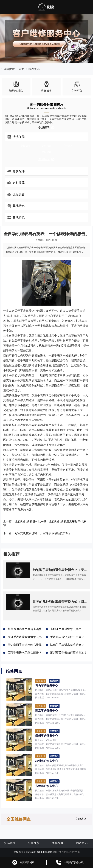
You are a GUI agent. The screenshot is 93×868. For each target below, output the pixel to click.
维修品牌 (58, 843)
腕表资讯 (34, 69)
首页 (22, 69)
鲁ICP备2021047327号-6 (66, 852)
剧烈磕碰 (47, 152)
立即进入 (81, 819)
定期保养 (26, 146)
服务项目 (9, 843)
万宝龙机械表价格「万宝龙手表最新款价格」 (43, 533)
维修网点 (33, 843)
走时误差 (47, 146)
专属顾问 (47, 128)
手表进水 (67, 146)
